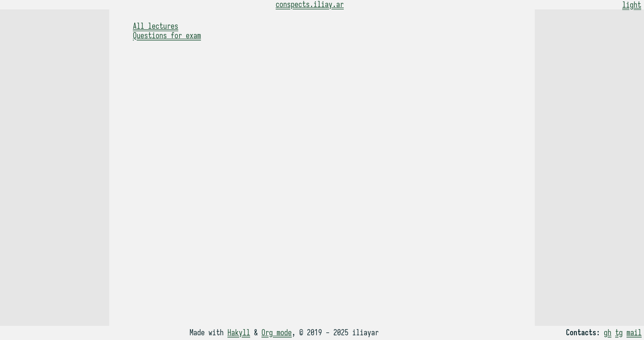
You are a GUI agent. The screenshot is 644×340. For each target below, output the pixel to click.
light (632, 5)
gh (608, 333)
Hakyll (239, 333)
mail (634, 333)
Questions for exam (167, 36)
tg (619, 333)
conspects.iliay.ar (310, 5)
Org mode (277, 333)
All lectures (156, 26)
